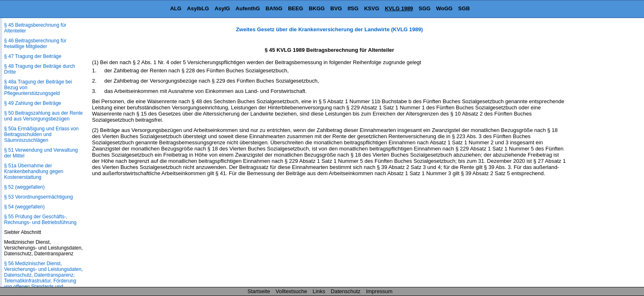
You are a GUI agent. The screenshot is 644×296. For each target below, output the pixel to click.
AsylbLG (198, 8)
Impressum (379, 291)
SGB (464, 8)
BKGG (317, 8)
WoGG (444, 8)
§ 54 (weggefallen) (24, 207)
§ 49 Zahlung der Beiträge (33, 103)
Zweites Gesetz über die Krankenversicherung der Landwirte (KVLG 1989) (329, 29)
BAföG (274, 8)
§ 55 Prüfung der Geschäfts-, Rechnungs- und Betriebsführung (40, 220)
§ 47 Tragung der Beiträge (33, 56)
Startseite (259, 291)
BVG (336, 8)
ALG (176, 8)
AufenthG (248, 8)
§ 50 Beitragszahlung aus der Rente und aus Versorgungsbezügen (43, 116)
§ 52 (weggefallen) (24, 187)
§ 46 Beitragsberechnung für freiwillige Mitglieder (35, 44)
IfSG (353, 8)
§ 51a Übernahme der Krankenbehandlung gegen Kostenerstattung (34, 171)
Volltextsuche (291, 291)
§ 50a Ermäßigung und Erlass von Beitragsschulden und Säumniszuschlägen (41, 134)
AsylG (222, 8)
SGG (424, 8)
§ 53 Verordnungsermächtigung (38, 197)
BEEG (296, 8)
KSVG (371, 8)
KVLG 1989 (399, 8)
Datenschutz (345, 291)
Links (319, 291)
